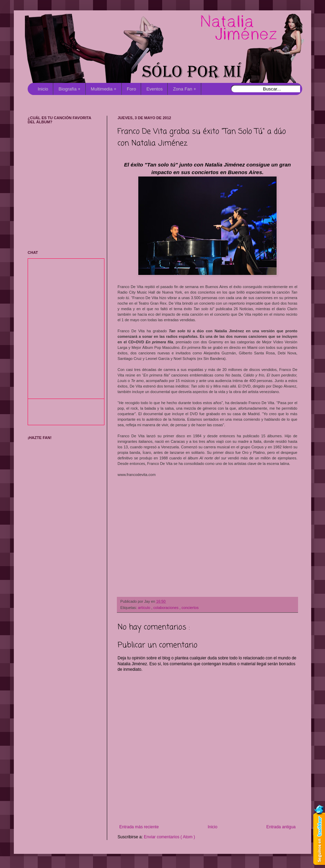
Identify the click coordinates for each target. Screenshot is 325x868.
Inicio (43, 89)
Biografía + (69, 89)
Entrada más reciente (139, 827)
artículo (145, 608)
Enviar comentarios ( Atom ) (169, 837)
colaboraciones (166, 608)
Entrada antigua (281, 827)
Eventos (154, 89)
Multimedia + (104, 89)
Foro (132, 89)
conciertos (190, 608)
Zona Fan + (184, 89)
